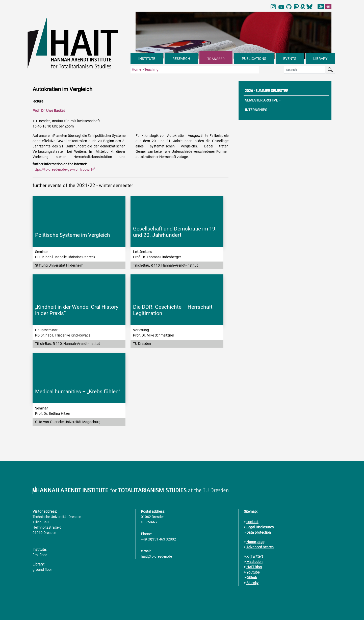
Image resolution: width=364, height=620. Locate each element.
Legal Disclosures (260, 527)
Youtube (253, 572)
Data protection (259, 532)
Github (252, 578)
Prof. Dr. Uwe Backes (49, 111)
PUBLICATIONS (254, 59)
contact (252, 522)
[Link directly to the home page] (79, 42)
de (321, 6)
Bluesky (252, 583)
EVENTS (290, 59)
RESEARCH (181, 59)
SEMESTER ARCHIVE (262, 100)
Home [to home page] (136, 69)
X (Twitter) (255, 556)
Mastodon (254, 562)
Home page (255, 542)
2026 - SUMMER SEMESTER (267, 91)
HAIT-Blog (254, 567)
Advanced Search (260, 547)
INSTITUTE (147, 59)
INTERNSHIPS (256, 110)
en (328, 6)
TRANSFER (216, 59)
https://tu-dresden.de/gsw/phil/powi (61, 169)
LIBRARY (320, 59)
